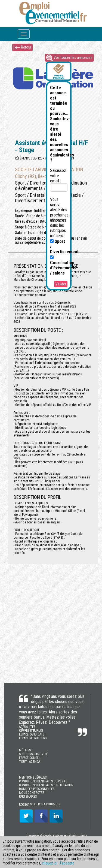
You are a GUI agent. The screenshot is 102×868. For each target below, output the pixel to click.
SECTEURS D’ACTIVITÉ (33, 754)
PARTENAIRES (28, 797)
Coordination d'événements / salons (63, 266)
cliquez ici (50, 863)
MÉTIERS (25, 750)
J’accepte (67, 863)
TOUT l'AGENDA (30, 762)
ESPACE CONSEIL (30, 758)
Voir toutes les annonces (69, 58)
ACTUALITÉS (27, 727)
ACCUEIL (24, 723)
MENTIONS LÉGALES (33, 777)
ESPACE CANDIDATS (32, 734)
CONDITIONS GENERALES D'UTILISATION (46, 785)
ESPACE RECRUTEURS (33, 738)
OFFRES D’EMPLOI (31, 731)
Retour (22, 47)
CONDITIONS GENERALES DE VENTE (43, 781)
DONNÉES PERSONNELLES (37, 789)
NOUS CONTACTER (32, 793)
